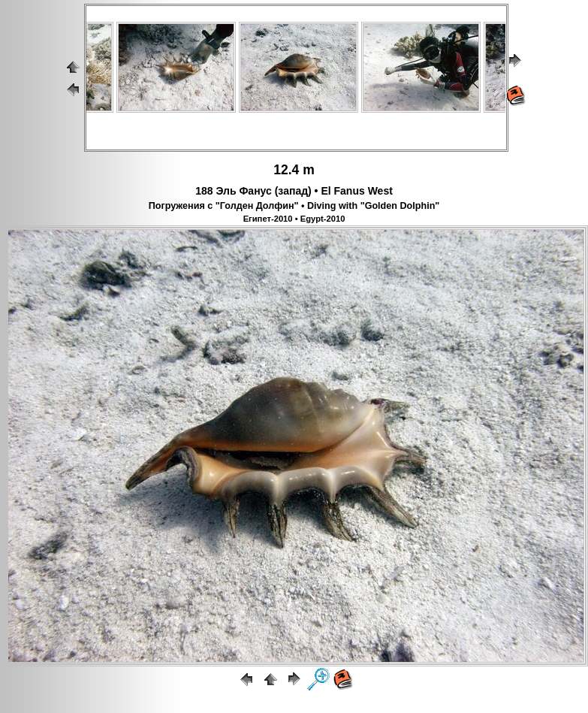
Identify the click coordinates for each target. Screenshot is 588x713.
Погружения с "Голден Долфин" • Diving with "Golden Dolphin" (294, 206)
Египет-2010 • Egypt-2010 (294, 219)
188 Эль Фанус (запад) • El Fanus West (294, 191)
